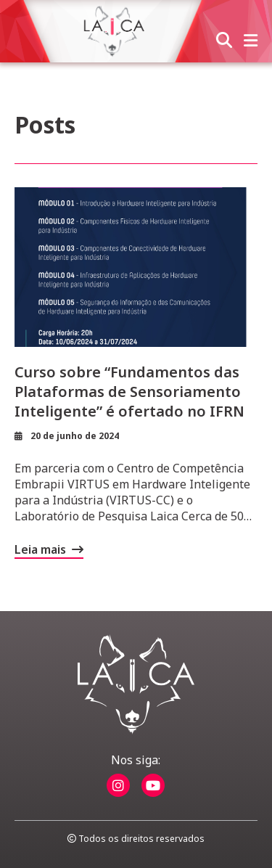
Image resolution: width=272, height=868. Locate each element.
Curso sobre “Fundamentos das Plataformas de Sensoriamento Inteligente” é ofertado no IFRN (129, 392)
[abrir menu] (251, 41)
